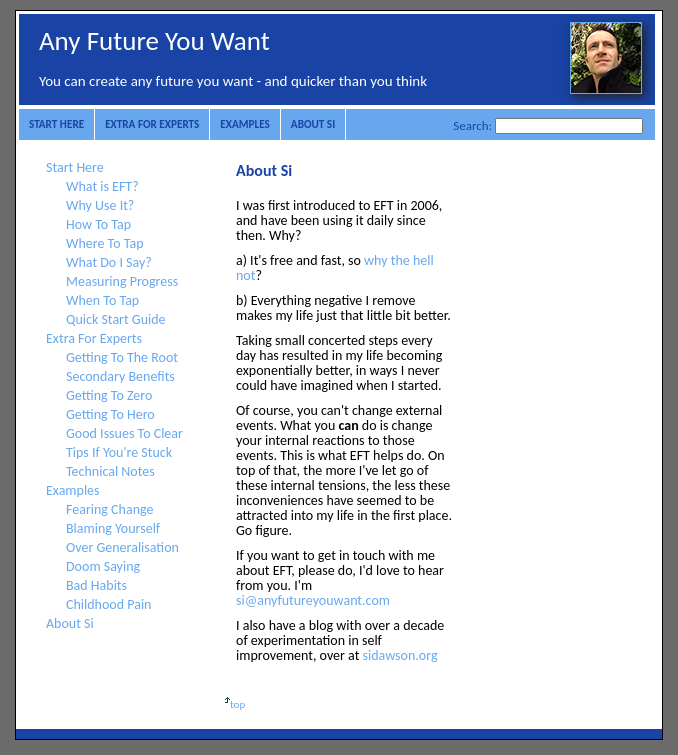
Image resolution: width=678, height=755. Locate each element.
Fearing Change (109, 509)
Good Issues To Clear (124, 433)
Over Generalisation (122, 547)
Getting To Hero (110, 414)
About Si (313, 124)
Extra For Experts (152, 124)
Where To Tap (105, 243)
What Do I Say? (109, 262)
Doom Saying (103, 566)
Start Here (56, 124)
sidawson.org (400, 655)
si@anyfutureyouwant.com (313, 600)
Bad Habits (96, 585)
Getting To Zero (109, 395)
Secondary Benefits (120, 376)
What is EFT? (102, 186)
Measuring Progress (122, 281)
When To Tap (102, 300)
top (233, 704)
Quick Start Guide (116, 319)
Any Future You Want (154, 40)
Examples (245, 124)
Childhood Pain (108, 604)
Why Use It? (100, 205)
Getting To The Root (122, 357)
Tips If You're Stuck (119, 452)
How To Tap (98, 224)
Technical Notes (110, 471)
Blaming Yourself (113, 528)
